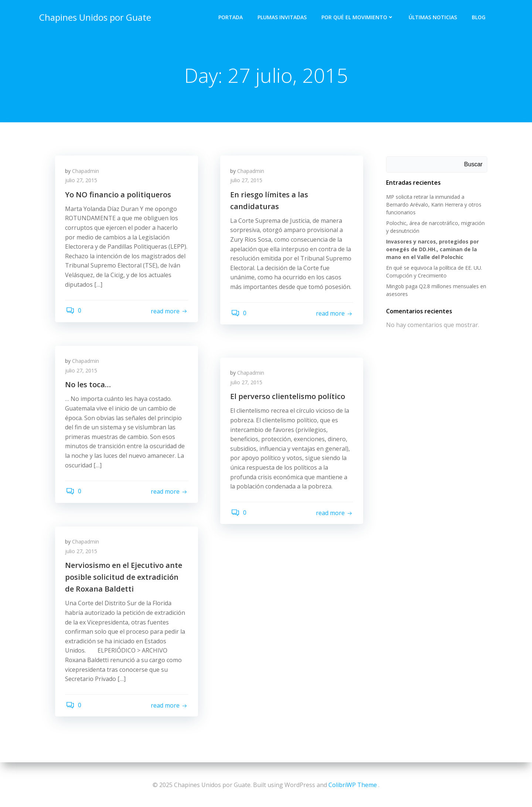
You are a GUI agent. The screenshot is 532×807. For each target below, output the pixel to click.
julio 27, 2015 (82, 182)
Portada (231, 17)
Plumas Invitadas (283, 17)
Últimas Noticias (434, 17)
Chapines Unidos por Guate (94, 16)
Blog (479, 17)
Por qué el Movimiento (358, 17)
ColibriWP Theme (353, 785)
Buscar (474, 165)
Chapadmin (87, 172)
